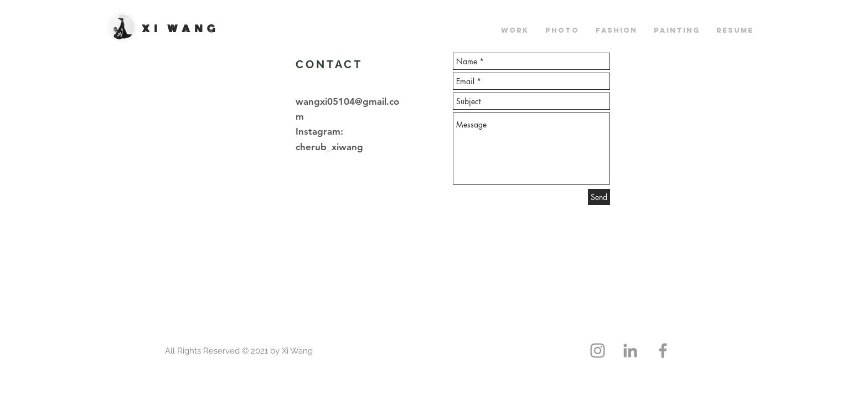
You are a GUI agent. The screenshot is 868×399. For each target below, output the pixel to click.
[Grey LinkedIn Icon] (630, 351)
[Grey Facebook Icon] (663, 351)
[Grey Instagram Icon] (598, 351)
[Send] (599, 197)
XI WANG (180, 29)
